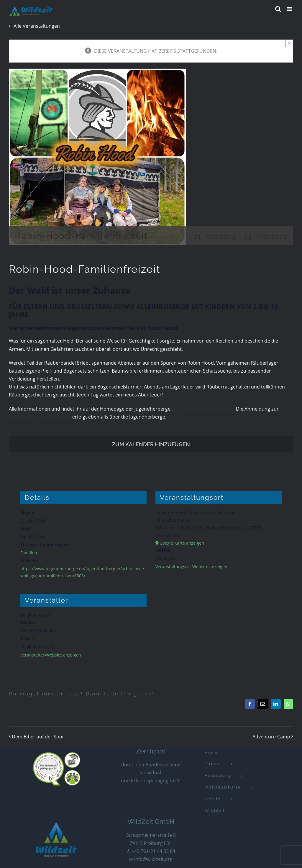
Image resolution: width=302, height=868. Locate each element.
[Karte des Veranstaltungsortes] (219, 615)
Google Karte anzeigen (182, 543)
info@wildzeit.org (153, 859)
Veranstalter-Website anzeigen (51, 655)
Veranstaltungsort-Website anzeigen (191, 567)
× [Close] (289, 43)
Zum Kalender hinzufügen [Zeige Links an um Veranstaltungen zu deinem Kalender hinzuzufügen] (151, 444)
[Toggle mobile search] (278, 9)
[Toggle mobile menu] (290, 9)
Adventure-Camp (271, 737)
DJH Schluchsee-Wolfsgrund (202, 409)
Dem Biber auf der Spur (38, 737)
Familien (29, 553)
